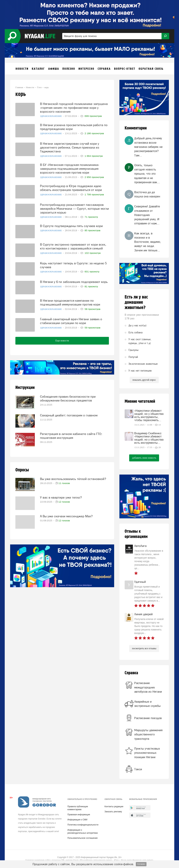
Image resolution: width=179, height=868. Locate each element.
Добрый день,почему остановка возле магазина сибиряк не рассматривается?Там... (148, 147)
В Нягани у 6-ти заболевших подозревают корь (74, 282)
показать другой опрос (144, 380)
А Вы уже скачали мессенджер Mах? (66, 516)
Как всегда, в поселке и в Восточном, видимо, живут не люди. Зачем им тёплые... (148, 242)
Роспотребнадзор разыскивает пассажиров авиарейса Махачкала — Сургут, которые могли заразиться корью (74, 209)
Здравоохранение (51, 116)
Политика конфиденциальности (83, 825)
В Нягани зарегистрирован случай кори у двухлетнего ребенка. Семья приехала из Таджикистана (70, 147)
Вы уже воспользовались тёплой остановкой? (73, 479)
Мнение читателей (140, 401)
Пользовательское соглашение (83, 838)
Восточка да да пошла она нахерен (147, 194)
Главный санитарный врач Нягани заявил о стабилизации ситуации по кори (71, 321)
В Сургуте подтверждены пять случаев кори (71, 226)
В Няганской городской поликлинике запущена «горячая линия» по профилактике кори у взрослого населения (74, 108)
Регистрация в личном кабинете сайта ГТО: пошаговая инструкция (71, 436)
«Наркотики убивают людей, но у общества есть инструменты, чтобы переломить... (149, 415)
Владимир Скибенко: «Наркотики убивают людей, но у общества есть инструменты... (149, 438)
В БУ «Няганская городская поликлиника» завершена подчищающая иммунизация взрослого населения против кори (70, 169)
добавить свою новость (144, 458)
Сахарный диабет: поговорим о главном (69, 415)
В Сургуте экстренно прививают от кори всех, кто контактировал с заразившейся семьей (73, 246)
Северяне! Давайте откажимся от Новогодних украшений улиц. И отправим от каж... (147, 215)
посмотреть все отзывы (144, 648)
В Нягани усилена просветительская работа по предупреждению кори (74, 127)
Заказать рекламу (113, 812)
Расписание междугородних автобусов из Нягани (148, 687)
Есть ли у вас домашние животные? (136, 302)
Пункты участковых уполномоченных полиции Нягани (147, 753)
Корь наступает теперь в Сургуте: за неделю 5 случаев (73, 265)
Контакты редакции (114, 807)
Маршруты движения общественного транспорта (148, 734)
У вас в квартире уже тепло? (61, 497)
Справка (131, 673)
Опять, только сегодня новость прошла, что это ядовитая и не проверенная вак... (147, 174)
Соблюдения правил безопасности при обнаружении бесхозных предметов (68, 398)
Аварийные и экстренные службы (147, 704)
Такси (138, 769)
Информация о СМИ (77, 820)
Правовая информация (79, 815)
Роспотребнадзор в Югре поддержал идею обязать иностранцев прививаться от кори (71, 188)
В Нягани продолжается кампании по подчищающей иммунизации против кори (70, 302)
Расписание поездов (148, 718)
